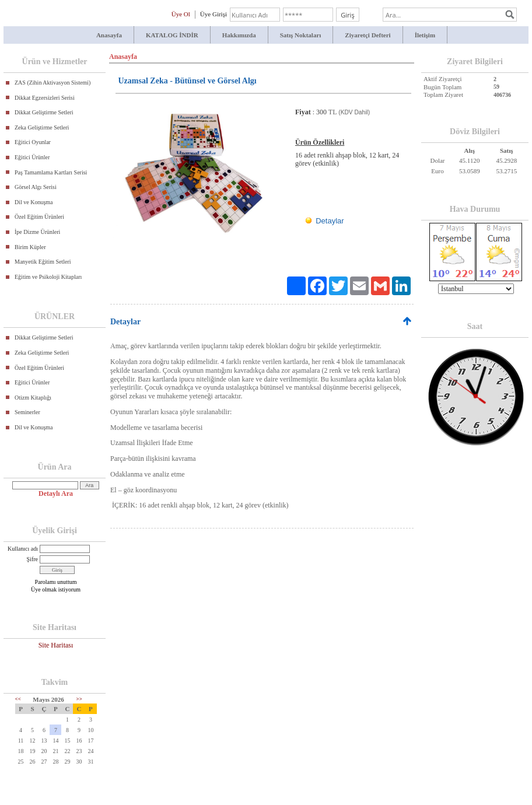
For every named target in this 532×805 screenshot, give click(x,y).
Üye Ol (181, 14)
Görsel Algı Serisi (36, 187)
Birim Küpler (30, 247)
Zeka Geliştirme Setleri (42, 127)
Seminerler (27, 412)
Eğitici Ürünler (32, 157)
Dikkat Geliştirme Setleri (44, 112)
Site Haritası (56, 645)
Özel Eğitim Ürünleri (39, 217)
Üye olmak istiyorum (56, 589)
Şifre (32, 559)
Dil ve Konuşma (34, 202)
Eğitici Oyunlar (33, 142)
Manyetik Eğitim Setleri (43, 262)
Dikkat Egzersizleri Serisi (45, 98)
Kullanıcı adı (23, 549)
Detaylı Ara (56, 494)
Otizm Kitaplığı (33, 398)
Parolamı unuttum (56, 582)
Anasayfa (109, 35)
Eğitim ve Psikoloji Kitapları (48, 277)
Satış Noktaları (301, 35)
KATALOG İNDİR (172, 35)
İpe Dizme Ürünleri (37, 232)
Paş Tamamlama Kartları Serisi (51, 172)
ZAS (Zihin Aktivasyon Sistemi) (52, 83)
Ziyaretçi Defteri (367, 35)
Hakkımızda (239, 35)
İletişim (425, 35)
